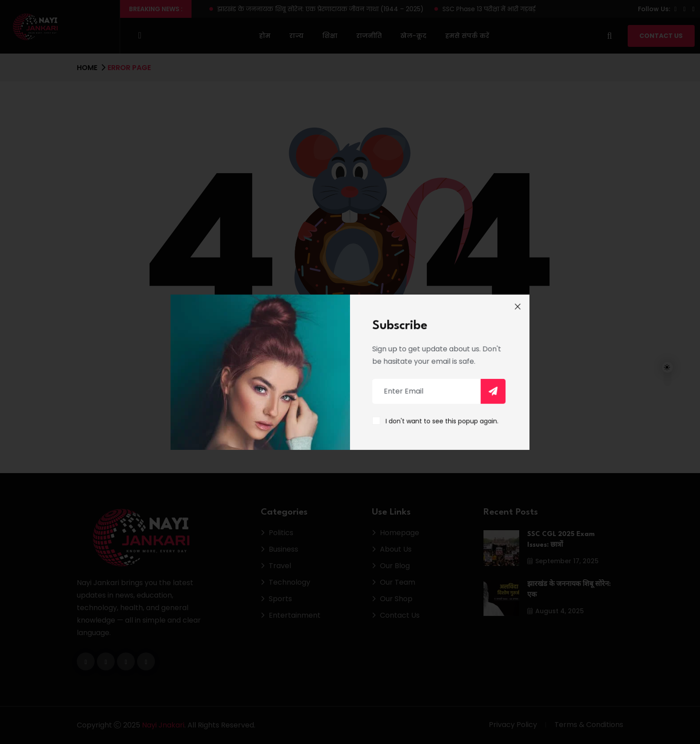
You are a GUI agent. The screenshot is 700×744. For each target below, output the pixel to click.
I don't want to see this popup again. (439, 419)
